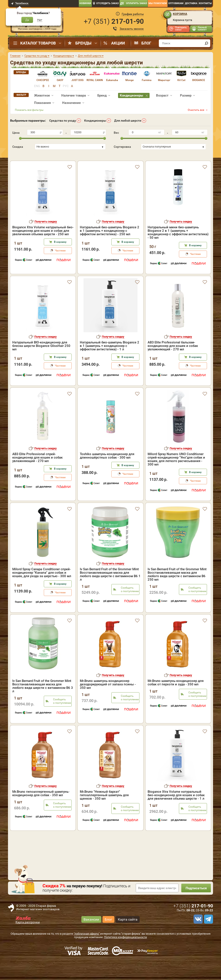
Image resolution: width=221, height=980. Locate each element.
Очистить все (196, 110)
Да (27, 20)
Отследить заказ (107, 3)
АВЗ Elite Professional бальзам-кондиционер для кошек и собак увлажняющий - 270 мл (173, 364)
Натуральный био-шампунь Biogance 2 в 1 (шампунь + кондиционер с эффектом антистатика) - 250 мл (110, 249)
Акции (118, 43)
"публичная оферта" (87, 952)
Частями (60, 269)
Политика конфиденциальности (125, 956)
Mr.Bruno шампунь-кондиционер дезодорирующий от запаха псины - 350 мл (108, 703)
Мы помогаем (158, 3)
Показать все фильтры (29, 110)
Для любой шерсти (128, 121)
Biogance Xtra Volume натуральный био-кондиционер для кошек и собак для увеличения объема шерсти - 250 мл (43, 249)
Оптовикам (176, 3)
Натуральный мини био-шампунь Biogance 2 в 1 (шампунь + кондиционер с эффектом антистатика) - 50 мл (178, 251)
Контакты (205, 3)
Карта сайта (128, 938)
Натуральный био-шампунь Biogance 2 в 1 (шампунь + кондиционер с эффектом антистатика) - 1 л (110, 364)
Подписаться (196, 907)
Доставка (191, 3)
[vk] (197, 938)
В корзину (60, 260)
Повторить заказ (181, 29)
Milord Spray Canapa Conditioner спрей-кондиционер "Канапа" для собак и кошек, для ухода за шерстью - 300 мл (42, 591)
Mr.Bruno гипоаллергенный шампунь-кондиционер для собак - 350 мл (41, 812)
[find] (206, 43)
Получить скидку (46, 240)
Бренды (83, 43)
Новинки (85, 3)
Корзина (180, 14)
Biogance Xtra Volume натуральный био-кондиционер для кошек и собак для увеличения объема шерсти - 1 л (176, 814)
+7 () (114, 21)
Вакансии (91, 938)
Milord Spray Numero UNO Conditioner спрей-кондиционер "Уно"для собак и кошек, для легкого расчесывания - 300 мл (176, 478)
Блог (146, 43)
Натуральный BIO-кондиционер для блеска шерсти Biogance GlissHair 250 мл (41, 364)
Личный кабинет (202, 29)
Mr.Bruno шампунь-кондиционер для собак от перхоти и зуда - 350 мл (176, 701)
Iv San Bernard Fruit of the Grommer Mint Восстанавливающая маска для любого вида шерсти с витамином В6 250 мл (177, 593)
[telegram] (208, 938)
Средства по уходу (63, 121)
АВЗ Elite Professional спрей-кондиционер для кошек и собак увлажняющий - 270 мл (37, 476)
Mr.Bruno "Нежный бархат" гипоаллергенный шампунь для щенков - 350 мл (104, 814)
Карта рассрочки (28, 941)
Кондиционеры (95, 121)
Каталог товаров (38, 43)
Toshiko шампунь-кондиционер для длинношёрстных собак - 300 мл (107, 474)
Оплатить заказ (137, 3)
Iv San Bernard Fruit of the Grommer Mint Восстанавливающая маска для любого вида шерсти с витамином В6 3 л (43, 705)
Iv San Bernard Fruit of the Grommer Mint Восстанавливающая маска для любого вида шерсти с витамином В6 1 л (110, 593)
